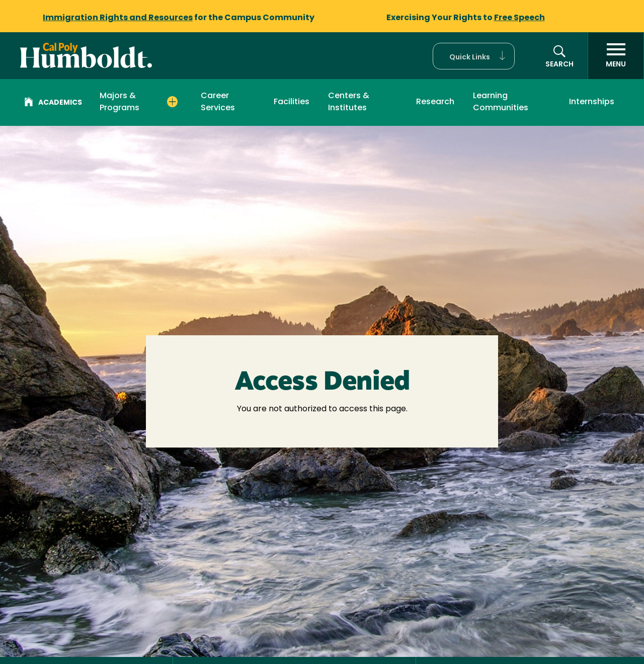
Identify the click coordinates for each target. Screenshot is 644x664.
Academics (53, 103)
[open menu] (616, 56)
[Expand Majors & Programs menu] (173, 102)
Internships (592, 102)
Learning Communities (501, 102)
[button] (474, 56)
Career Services (218, 102)
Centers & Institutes (349, 102)
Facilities (292, 102)
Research (435, 102)
